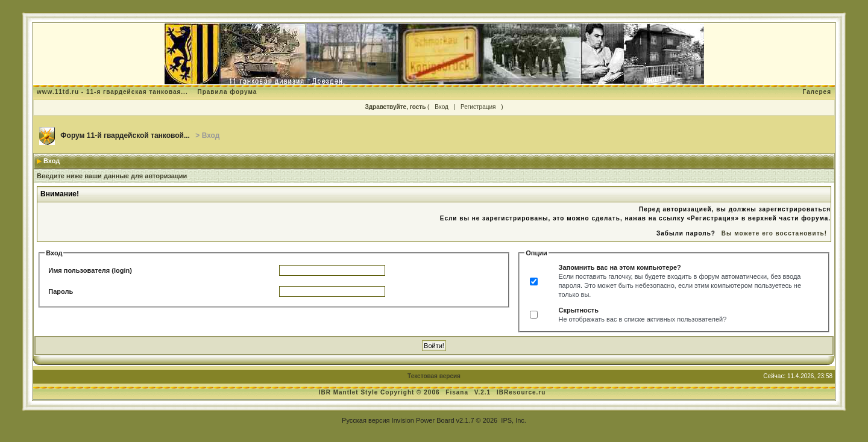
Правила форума (227, 92)
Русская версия (366, 420)
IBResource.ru (521, 392)
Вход (442, 107)
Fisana (458, 392)
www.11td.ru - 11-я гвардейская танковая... (112, 92)
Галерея (817, 92)
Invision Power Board (423, 420)
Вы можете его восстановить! (774, 233)
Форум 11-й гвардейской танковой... (125, 135)
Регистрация (478, 107)
